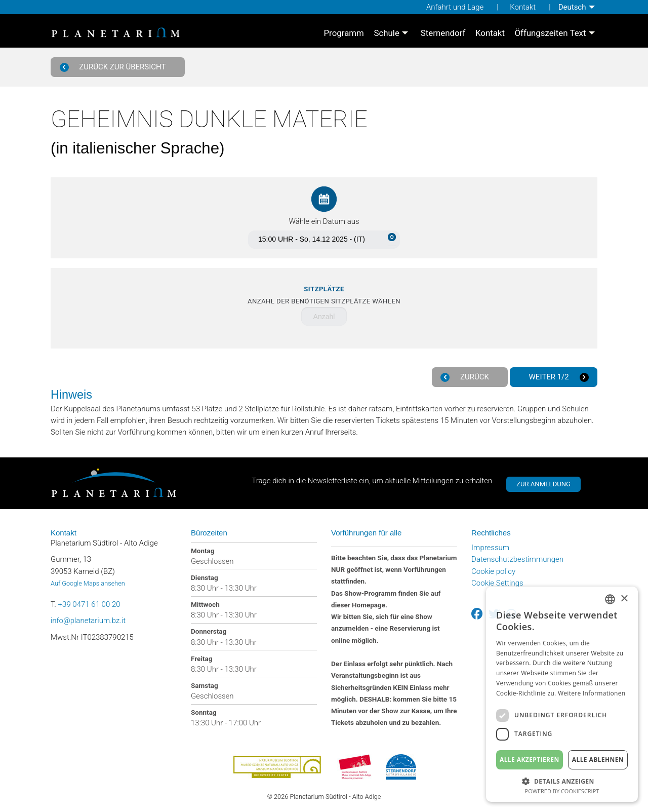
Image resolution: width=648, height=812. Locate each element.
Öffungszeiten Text (550, 33)
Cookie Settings (497, 583)
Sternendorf (443, 33)
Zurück (466, 377)
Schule (386, 33)
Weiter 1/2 (558, 377)
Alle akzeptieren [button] (530, 760)
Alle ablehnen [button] (598, 760)
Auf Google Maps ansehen (88, 583)
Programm (343, 33)
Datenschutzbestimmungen (517, 559)
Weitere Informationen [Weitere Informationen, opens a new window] (592, 693)
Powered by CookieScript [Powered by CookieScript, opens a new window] (562, 791)
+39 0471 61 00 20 (89, 604)
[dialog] (562, 694)
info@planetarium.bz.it (88, 621)
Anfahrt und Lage (455, 7)
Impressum (490, 548)
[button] (562, 780)
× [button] (624, 599)
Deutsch (572, 7)
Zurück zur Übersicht (114, 67)
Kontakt (523, 7)
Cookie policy (493, 571)
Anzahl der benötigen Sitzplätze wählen (324, 295)
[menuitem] (578, 7)
